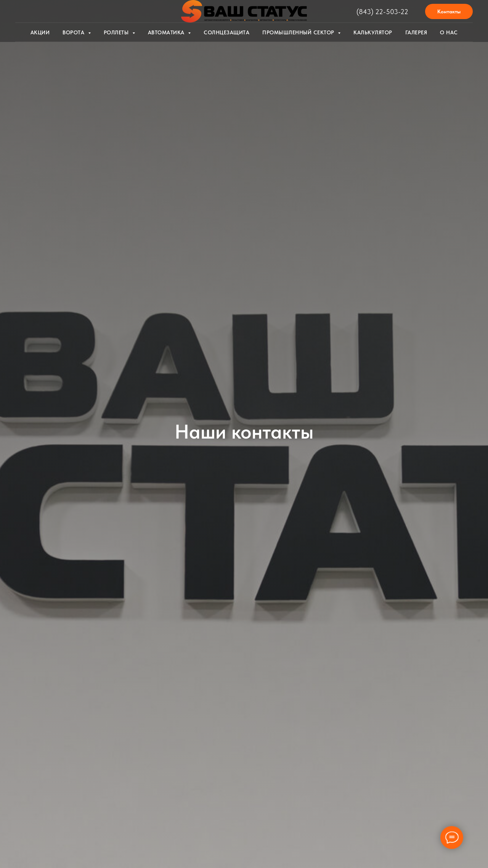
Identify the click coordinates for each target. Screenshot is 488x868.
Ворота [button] (74, 32)
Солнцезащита (226, 32)
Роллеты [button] (117, 32)
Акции (40, 32)
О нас (449, 32)
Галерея (416, 32)
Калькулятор (373, 32)
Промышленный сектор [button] (299, 32)
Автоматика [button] (167, 32)
